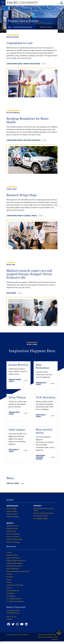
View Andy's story (14, 450)
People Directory (12, 555)
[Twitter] (13, 624)
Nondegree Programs (41, 516)
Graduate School (12, 528)
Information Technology (15, 585)
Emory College (11, 508)
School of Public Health (14, 539)
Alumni (9, 580)
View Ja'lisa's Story (14, 413)
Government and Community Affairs (44, 509)
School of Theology (13, 542)
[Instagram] (17, 624)
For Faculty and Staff (14, 599)
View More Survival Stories (40, 457)
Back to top (59, 632)
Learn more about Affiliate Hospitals (24, 140)
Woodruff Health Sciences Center (23, 27)
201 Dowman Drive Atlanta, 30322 (13, 612)
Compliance (10, 593)
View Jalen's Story (41, 384)
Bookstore (10, 577)
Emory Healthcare (13, 569)
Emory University (23, 635)
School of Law (11, 531)
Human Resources (13, 591)
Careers (9, 588)
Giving (9, 582)
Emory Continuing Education (43, 513)
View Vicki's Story (41, 416)
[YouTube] (22, 624)
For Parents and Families (15, 601)
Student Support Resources (16, 560)
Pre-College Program (41, 519)
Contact (9, 552)
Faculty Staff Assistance (14, 563)
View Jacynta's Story (15, 380)
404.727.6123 (11, 617)
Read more (11, 293)
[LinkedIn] (26, 624)
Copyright (49, 637)
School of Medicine (13, 534)
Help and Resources (13, 558)
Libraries (9, 574)
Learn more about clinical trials (22, 216)
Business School (12, 514)
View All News (13, 483)
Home (10, 27)
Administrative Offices (14, 566)
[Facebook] (9, 624)
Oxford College (12, 511)
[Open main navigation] (61, 3)
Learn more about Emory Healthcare (23, 64)
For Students (11, 596)
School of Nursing (13, 517)
